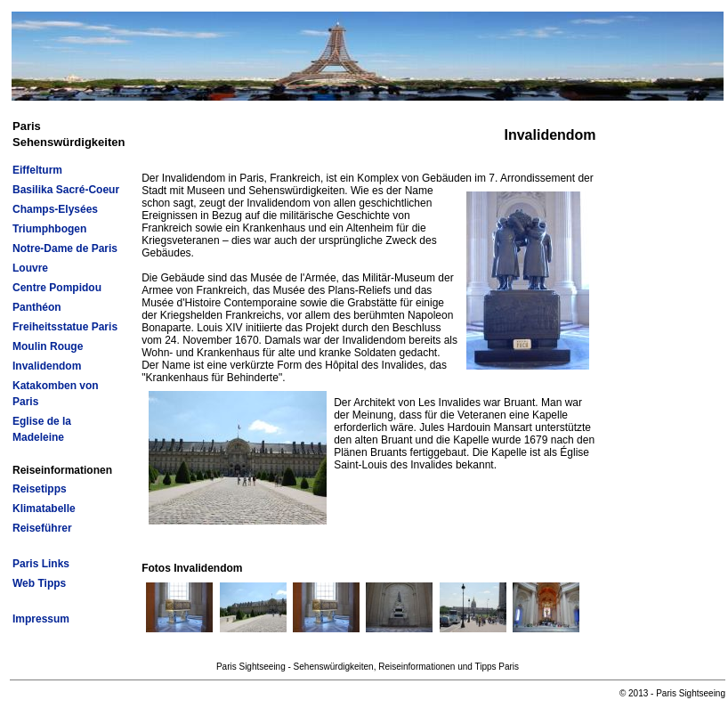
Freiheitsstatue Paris (65, 327)
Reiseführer (42, 528)
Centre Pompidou (57, 288)
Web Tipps (39, 583)
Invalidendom (47, 366)
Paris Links (41, 564)
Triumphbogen (49, 229)
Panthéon (37, 307)
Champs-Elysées (55, 209)
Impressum (41, 619)
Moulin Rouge (48, 346)
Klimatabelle (44, 509)
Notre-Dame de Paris (65, 248)
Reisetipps (40, 489)
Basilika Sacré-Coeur (66, 190)
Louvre (30, 268)
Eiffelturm (37, 170)
